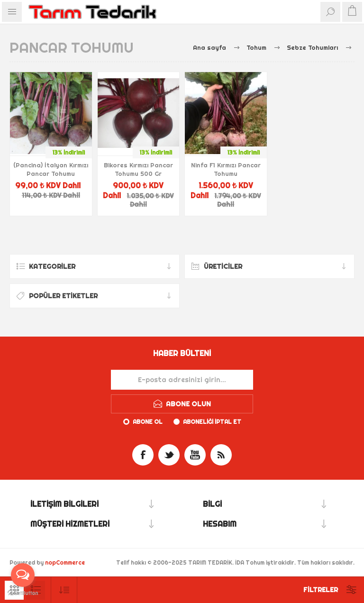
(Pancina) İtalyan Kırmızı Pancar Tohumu (51, 169)
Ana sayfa (209, 47)
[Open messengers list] (23, 575)
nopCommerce (65, 562)
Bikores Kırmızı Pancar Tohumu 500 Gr (138, 169)
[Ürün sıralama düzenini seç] (64, 590)
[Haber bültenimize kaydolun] (182, 380)
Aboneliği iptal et (212, 422)
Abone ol (148, 422)
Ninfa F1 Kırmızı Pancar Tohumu (226, 169)
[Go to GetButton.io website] (23, 593)
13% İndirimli (69, 152)
